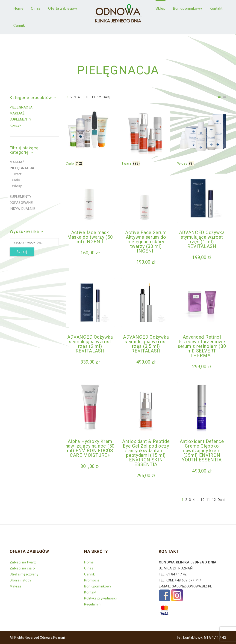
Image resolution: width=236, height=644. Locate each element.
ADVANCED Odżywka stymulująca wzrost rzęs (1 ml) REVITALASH (202, 239)
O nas (89, 568)
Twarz (17, 174)
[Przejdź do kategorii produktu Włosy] (202, 137)
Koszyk (15, 125)
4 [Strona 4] (79, 97)
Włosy (17, 186)
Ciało (16, 180)
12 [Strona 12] (99, 97)
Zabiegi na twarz (23, 562)
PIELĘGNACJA (21, 107)
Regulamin (92, 604)
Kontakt (90, 592)
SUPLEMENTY (21, 119)
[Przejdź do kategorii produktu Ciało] (90, 137)
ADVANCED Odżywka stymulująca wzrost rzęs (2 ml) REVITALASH (90, 344)
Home (89, 562)
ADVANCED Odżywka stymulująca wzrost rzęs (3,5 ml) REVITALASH (146, 344)
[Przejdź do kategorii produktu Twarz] (146, 137)
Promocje (92, 580)
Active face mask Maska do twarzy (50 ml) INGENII (90, 237)
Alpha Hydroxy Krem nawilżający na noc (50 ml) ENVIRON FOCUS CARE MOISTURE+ (90, 448)
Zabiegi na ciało (22, 568)
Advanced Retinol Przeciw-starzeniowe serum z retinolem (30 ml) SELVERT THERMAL (202, 346)
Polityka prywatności (100, 598)
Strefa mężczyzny (24, 574)
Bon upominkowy (98, 586)
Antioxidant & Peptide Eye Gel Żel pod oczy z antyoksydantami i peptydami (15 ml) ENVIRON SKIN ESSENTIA (146, 453)
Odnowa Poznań (52, 638)
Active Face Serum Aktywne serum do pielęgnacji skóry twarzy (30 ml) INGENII (146, 242)
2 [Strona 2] (71, 97)
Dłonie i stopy (20, 580)
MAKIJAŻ (17, 113)
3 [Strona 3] (75, 97)
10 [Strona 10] (88, 97)
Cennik (89, 574)
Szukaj (22, 252)
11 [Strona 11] (93, 97)
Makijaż (15, 586)
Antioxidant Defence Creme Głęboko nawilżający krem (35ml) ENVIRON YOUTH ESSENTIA (202, 451)
